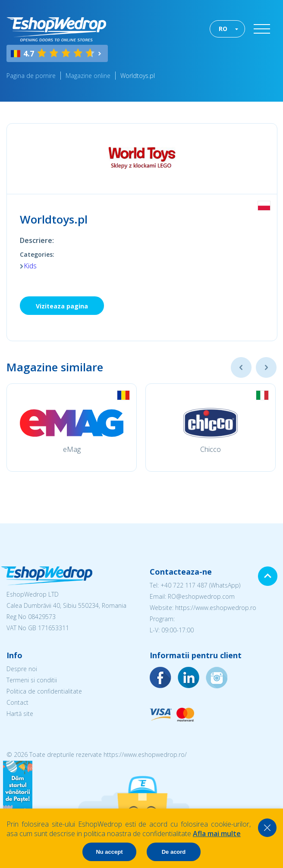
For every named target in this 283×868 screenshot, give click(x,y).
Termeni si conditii (32, 680)
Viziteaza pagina (62, 306)
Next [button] (266, 367)
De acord (174, 852)
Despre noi (22, 669)
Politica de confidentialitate (44, 691)
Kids (30, 266)
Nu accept (109, 852)
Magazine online (88, 76)
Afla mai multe (217, 834)
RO (223, 29)
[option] (72, 428)
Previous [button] (241, 367)
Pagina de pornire (31, 76)
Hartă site (20, 714)
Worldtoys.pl (138, 76)
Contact (17, 702)
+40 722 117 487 (184, 585)
